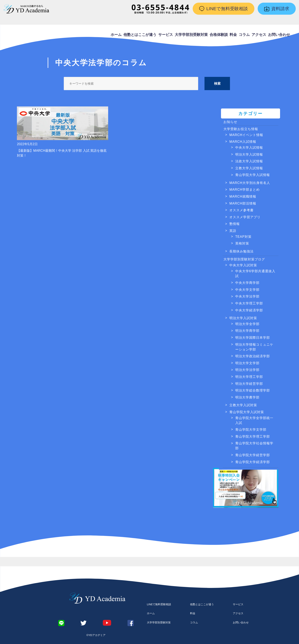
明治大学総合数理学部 (253, 390)
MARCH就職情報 (243, 196)
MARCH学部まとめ (245, 190)
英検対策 (242, 243)
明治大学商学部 (247, 331)
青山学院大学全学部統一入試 (254, 420)
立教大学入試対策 (243, 405)
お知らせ (230, 122)
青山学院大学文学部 (251, 430)
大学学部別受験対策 (191, 35)
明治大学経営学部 (249, 384)
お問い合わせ (279, 35)
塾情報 (235, 224)
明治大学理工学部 (249, 377)
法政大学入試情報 (249, 161)
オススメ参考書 (241, 210)
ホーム (116, 35)
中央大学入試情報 (249, 148)
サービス (166, 35)
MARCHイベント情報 (246, 135)
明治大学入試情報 (249, 154)
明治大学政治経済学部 (253, 356)
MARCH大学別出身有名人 (250, 183)
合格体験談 (219, 35)
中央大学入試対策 (243, 265)
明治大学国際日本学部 (253, 338)
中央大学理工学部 (249, 303)
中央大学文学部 (247, 290)
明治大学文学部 (247, 363)
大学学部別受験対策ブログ (244, 259)
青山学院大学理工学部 (253, 437)
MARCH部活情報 (243, 203)
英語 (233, 231)
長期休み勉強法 (241, 251)
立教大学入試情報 (249, 168)
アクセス (259, 35)
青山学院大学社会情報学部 (254, 446)
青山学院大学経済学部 (253, 462)
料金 (233, 35)
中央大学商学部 (247, 283)
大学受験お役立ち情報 (241, 129)
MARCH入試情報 (243, 142)
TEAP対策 (243, 237)
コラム (244, 35)
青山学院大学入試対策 (247, 412)
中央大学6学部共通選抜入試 (255, 274)
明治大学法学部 (247, 370)
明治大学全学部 (247, 324)
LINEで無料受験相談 (159, 604)
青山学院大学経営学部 (253, 455)
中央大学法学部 (247, 296)
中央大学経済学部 (249, 310)
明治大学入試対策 (243, 318)
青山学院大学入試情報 (253, 175)
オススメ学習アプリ (245, 217)
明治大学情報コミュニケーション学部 (254, 347)
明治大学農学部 (247, 397)
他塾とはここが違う (140, 35)
